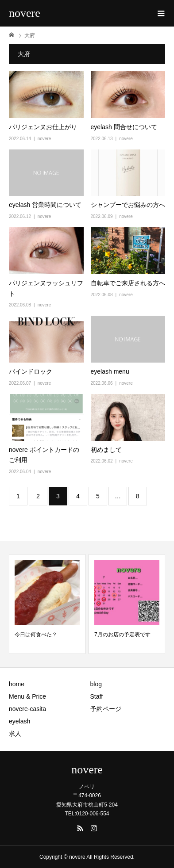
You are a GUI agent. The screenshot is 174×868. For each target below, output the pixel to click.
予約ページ (106, 709)
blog (96, 684)
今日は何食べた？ (36, 635)
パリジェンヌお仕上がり (43, 127)
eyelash (19, 721)
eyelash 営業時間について (45, 205)
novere (25, 13)
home (17, 684)
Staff (97, 696)
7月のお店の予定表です (122, 635)
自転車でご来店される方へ (128, 283)
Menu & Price (27, 696)
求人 (15, 734)
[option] (47, 604)
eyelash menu (110, 371)
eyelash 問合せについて (124, 127)
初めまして (106, 450)
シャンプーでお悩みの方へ (128, 205)
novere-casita (27, 709)
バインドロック (31, 371)
